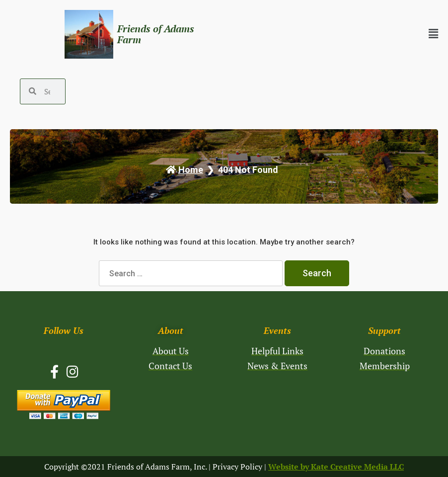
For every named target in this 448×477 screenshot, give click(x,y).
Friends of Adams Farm (156, 34)
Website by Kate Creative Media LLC (336, 467)
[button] (348, 34)
